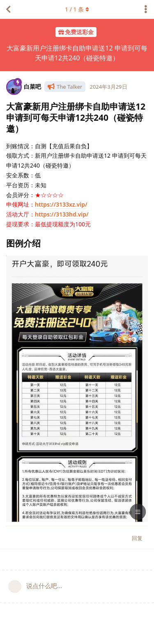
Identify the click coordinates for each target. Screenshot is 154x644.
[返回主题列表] (8, 9)
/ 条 (77, 9)
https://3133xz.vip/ (61, 204)
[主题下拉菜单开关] (146, 9)
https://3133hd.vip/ (62, 214)
